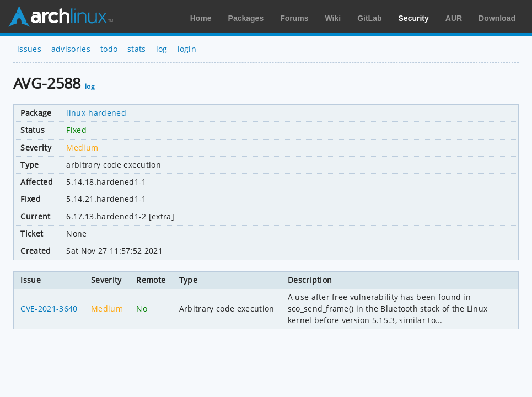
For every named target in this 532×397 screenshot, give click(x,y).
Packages (246, 18)
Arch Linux (61, 17)
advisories (71, 49)
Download (497, 18)
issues (29, 49)
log (162, 49)
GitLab (369, 18)
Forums (294, 18)
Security (414, 18)
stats (137, 49)
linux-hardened (96, 113)
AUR (454, 18)
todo (109, 49)
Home (201, 18)
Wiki (333, 18)
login (187, 49)
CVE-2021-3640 (49, 309)
